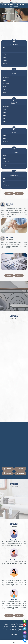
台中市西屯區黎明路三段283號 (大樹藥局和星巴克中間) (14, 5)
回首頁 (6, 624)
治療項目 (21, 624)
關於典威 (13, 624)
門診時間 (6, 627)
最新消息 (14, 627)
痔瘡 (3, 637)
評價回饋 (14, 629)
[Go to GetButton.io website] (25, 643)
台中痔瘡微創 (23, 637)
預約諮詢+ (14, 306)
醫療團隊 (21, 627)
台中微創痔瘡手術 (14, 639)
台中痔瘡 (6, 637)
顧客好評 (9, 615)
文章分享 (9, 193)
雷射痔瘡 (19, 637)
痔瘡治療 (10, 637)
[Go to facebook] (25, 640)
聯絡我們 (19, 193)
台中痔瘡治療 (14, 637)
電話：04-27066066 (14, 6)
